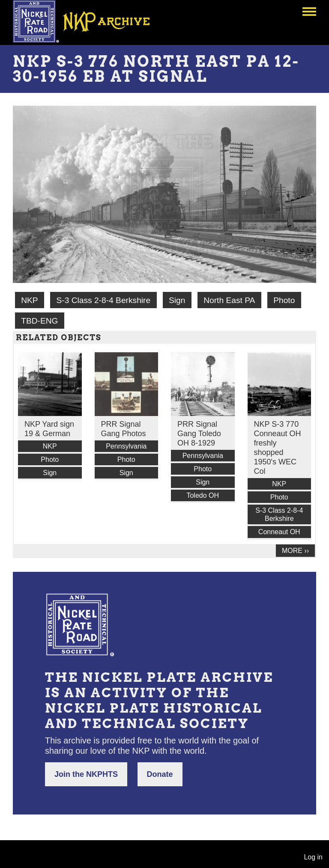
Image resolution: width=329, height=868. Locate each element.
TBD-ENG (39, 321)
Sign (177, 300)
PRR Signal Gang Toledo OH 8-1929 (199, 434)
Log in (313, 857)
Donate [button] (160, 774)
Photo (284, 300)
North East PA (229, 300)
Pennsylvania (126, 446)
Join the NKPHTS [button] (86, 774)
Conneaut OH (279, 532)
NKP (29, 300)
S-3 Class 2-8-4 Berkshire (103, 300)
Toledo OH (203, 495)
